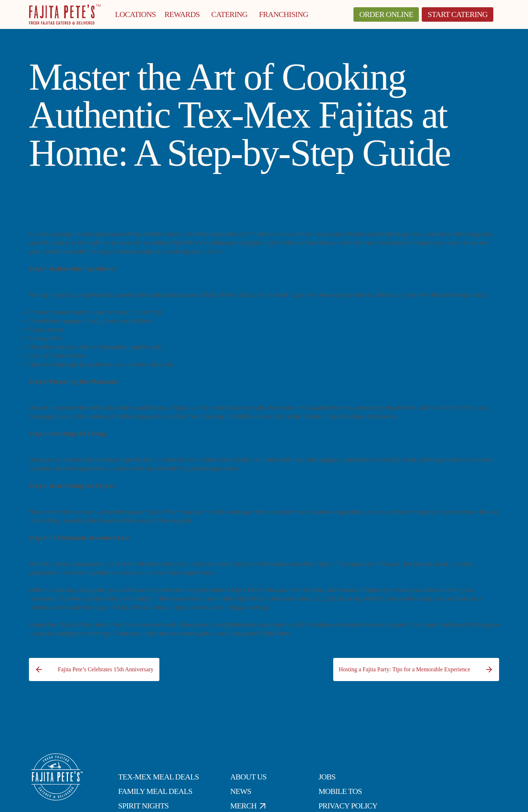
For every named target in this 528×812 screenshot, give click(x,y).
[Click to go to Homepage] (65, 14)
